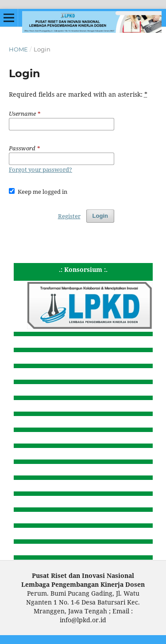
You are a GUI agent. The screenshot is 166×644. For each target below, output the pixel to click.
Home (18, 49)
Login (100, 216)
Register (69, 216)
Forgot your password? (41, 169)
